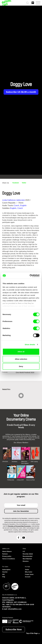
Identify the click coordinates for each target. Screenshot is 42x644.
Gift (3, 574)
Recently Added (28, 554)
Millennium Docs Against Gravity (25, 463)
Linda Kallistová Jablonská (13, 200)
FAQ (4, 577)
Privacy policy (7, 556)
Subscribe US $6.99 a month (21, 92)
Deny (21, 366)
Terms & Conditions (9, 559)
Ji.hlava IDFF (20, 480)
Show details (30, 345)
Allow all (21, 352)
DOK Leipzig (34, 462)
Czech (16, 205)
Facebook (16, 183)
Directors (26, 561)
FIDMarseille (11, 480)
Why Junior (29, 572)
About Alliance (7, 551)
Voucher (5, 572)
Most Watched (27, 559)
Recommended (28, 556)
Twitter (24, 183)
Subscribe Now (14, 629)
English (23, 205)
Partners (5, 554)
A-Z (24, 551)
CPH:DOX (5, 462)
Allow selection (21, 359)
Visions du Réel (30, 480)
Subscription (6, 570)
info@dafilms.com (15, 609)
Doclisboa (14, 462)
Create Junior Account (29, 576)
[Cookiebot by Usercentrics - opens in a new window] (30, 276)
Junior (27, 570)
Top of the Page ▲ (33, 633)
